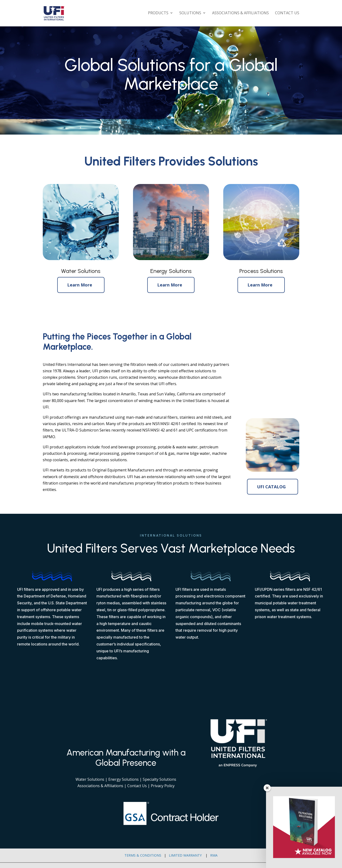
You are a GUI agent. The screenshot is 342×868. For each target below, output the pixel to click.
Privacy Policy (163, 786)
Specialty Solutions (159, 779)
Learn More (80, 285)
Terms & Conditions (143, 855)
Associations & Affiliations (240, 14)
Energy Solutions (123, 779)
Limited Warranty (185, 855)
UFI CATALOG (271, 487)
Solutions (190, 14)
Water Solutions (90, 779)
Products (158, 14)
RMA (214, 855)
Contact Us (287, 14)
